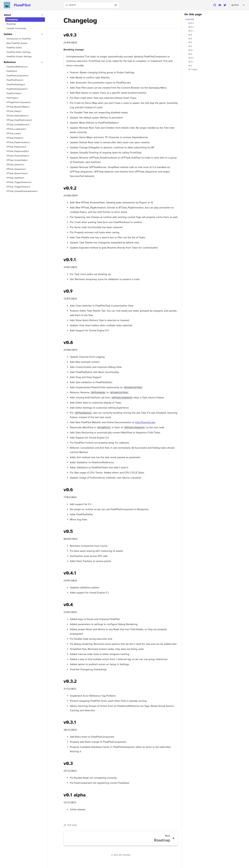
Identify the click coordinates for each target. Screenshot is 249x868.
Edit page (70, 825)
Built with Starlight (121, 855)
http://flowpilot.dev (145, 422)
